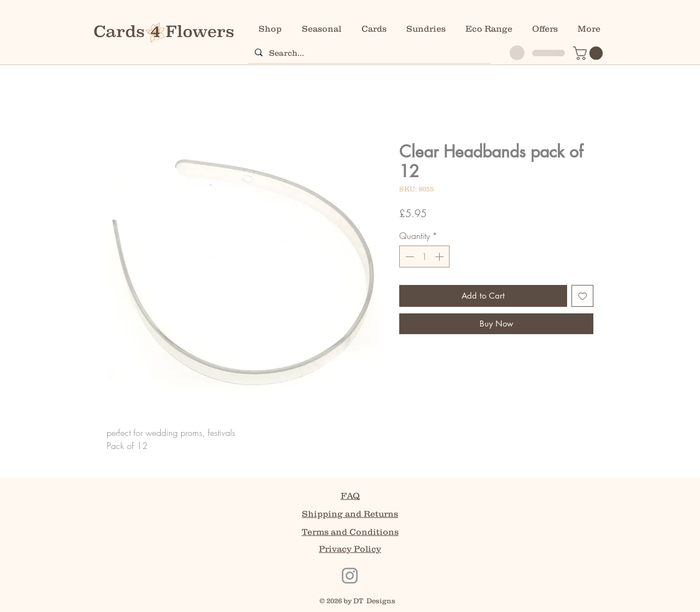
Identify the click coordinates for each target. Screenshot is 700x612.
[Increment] (440, 257)
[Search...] (368, 53)
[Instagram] (350, 576)
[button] (590, 53)
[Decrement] (409, 257)
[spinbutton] (424, 257)
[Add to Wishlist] (583, 296)
